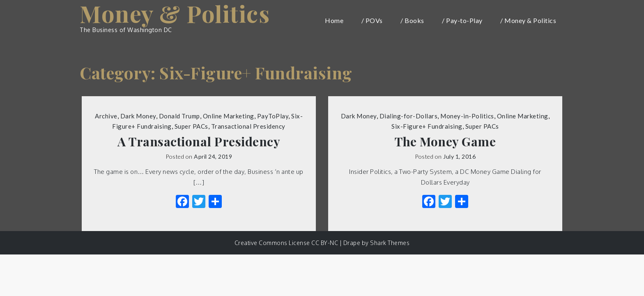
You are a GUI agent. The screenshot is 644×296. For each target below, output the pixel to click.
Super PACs (191, 126)
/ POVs (372, 20)
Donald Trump (179, 116)
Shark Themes (390, 243)
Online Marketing (229, 116)
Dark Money (138, 116)
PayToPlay (273, 116)
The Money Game (445, 142)
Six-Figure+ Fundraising (427, 126)
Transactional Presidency (248, 126)
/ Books (412, 20)
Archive (106, 116)
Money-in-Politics (467, 116)
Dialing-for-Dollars (409, 116)
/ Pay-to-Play (462, 20)
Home (334, 20)
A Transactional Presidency (199, 142)
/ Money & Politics (528, 20)
